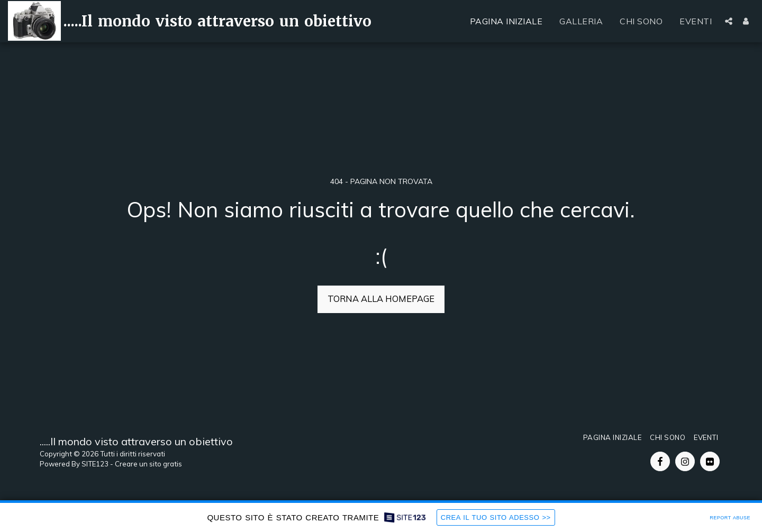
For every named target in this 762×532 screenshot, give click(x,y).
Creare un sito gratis (148, 464)
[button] (729, 21)
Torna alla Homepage (381, 299)
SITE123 (95, 464)
